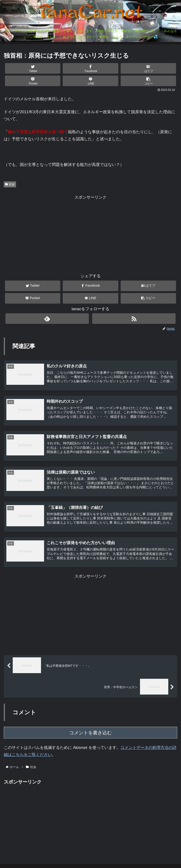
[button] (148, 81)
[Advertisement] (90, 234)
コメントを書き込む (90, 734)
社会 (10, 184)
